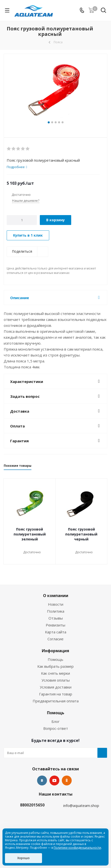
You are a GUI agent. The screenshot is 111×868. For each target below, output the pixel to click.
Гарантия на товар (56, 694)
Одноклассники (67, 780)
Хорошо (23, 858)
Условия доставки (56, 687)
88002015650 (32, 805)
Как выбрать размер (55, 666)
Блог (55, 721)
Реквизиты (55, 625)
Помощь (55, 659)
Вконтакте (42, 780)
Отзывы (56, 618)
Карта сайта (56, 632)
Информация (55, 651)
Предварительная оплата (56, 701)
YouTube (54, 780)
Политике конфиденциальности (77, 848)
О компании (56, 596)
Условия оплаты (56, 680)
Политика (56, 611)
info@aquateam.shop (81, 805)
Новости (56, 604)
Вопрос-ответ (56, 728)
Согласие (55, 639)
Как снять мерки (55, 673)
